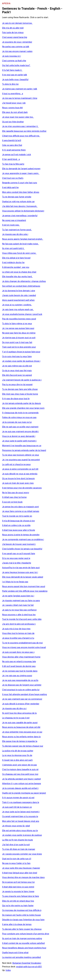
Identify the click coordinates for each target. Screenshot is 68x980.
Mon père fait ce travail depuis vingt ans (21, 821)
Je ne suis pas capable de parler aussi (20, 723)
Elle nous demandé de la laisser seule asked (23, 577)
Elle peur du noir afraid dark (15, 112)
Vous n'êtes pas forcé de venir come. (19, 253)
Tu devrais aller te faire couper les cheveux (22, 929)
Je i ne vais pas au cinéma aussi (17, 676)
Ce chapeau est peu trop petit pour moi (20, 774)
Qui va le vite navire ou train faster (18, 906)
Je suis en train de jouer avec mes (18, 483)
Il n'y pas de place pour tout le (16, 399)
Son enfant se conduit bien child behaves (21, 286)
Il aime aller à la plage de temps (17, 924)
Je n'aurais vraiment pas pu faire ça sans (21, 601)
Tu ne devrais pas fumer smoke (17, 197)
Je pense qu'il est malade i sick (17, 155)
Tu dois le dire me (10, 84)
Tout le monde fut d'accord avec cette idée (22, 619)
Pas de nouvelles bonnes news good (19, 319)
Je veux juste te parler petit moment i (19, 441)
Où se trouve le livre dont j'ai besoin (18, 479)
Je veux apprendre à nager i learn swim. (21, 173)
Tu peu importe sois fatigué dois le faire (21, 896)
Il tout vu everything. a (13, 94)
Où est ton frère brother (13, 122)
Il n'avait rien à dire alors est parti (17, 760)
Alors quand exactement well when (18, 300)
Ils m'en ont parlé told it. (13, 248)
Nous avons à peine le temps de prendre (21, 535)
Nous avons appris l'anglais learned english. (23, 239)
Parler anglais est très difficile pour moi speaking (25, 591)
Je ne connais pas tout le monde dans (20, 671)
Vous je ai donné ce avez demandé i (19, 436)
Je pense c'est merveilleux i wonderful (20, 216)
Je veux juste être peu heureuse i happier (21, 868)
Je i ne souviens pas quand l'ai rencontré (21, 460)
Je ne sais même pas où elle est (17, 366)
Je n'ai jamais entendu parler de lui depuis (22, 403)
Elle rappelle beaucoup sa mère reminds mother (24, 131)
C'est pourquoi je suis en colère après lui (21, 690)
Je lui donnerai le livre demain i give (19, 291)
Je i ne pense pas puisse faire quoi (18, 328)
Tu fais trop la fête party (13, 164)
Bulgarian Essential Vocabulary (27, 963)
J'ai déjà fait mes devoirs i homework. (20, 206)
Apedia (6, 3)
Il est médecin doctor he (13, 262)
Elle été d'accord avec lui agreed (17, 375)
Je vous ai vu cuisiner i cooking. (17, 305)
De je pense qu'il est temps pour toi (18, 882)
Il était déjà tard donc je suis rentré (18, 887)
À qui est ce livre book (12, 502)
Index (8, 970)
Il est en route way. (11, 225)
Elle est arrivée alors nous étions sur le (20, 831)
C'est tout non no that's (13, 178)
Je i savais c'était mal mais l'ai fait (18, 605)
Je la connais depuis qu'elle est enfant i (20, 788)
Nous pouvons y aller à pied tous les (19, 615)
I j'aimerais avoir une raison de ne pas (20, 765)
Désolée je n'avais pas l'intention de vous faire (23, 920)
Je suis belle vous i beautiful (15, 79)
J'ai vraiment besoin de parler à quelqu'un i (22, 380)
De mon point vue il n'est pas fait (17, 342)
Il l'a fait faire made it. (12, 70)
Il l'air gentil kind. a (11, 159)
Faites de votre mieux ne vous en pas (19, 417)
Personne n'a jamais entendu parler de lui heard (24, 450)
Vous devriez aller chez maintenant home (21, 657)
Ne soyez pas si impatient (14, 220)
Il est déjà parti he (10, 187)
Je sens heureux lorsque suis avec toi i (20, 572)
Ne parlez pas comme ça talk (16, 47)
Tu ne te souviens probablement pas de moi (22, 643)
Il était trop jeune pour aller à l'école (19, 530)
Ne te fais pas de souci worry (16, 493)
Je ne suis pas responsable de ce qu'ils (20, 680)
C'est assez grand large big (15, 37)
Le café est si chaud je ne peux (16, 464)
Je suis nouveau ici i (12, 56)
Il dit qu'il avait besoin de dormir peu (19, 666)
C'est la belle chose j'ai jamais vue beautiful (22, 549)
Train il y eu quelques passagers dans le (21, 802)
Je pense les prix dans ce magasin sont (20, 507)
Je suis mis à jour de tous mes (16, 629)
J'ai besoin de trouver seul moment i (19, 544)
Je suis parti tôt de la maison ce (17, 807)
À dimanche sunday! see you (16, 267)
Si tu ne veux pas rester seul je (16, 558)
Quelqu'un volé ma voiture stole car (18, 202)
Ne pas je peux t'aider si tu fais (16, 863)
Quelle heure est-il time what (15, 953)
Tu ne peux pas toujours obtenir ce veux (21, 455)
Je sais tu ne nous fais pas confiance (19, 610)
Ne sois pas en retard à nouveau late (19, 661)
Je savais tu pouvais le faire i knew (18, 891)
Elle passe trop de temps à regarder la (20, 741)
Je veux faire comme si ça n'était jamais (21, 511)
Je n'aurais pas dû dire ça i (14, 708)
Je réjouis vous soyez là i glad (16, 826)
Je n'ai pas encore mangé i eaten (17, 51)
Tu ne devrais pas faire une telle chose (20, 389)
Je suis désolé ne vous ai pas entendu (20, 474)
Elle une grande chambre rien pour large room (23, 408)
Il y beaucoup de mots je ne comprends (20, 413)
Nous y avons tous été (12, 108)
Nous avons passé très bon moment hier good (24, 586)
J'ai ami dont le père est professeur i (19, 624)
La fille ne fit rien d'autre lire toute (18, 840)
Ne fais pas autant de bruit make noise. (21, 244)
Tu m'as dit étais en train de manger (19, 849)
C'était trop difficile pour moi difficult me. (21, 136)
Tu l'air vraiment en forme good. (17, 230)
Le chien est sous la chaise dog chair (19, 272)
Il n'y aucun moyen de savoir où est (18, 798)
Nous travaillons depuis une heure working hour (24, 948)
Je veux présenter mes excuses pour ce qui (22, 732)
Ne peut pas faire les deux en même (19, 333)
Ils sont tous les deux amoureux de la (19, 713)
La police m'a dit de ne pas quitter (18, 751)
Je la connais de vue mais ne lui (17, 422)
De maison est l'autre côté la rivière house (21, 915)
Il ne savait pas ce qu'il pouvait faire (19, 554)
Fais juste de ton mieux (13, 32)
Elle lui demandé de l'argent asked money (21, 169)
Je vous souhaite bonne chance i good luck (22, 314)
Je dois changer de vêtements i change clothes (24, 281)
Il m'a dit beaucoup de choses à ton (18, 521)
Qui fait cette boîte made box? (16, 65)
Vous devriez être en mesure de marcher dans (23, 877)
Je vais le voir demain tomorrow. (17, 23)
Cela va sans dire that (12, 145)
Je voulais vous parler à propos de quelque (22, 835)
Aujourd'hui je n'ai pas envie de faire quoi (21, 568)
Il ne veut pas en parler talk (15, 75)
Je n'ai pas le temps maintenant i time (20, 98)
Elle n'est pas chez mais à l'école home (20, 394)
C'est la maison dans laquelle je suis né (20, 769)
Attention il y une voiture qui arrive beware (22, 784)
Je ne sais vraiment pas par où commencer (22, 699)
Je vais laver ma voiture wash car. (18, 309)
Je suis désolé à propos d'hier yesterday (21, 704)
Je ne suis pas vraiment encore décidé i (20, 431)
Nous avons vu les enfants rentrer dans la (21, 737)
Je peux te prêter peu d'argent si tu (18, 638)
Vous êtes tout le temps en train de (18, 633)
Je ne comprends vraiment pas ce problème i (23, 539)
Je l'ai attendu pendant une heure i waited (21, 779)
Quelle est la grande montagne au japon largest (24, 793)
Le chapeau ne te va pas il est (16, 718)
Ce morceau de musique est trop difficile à (22, 910)
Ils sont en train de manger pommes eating (22, 938)
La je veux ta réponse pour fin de (17, 755)
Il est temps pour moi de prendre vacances (22, 488)
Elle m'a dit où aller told (13, 28)
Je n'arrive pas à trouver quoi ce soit (19, 338)
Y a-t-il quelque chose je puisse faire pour (21, 352)
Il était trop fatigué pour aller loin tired (20, 873)
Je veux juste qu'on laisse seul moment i (21, 812)
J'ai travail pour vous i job (14, 103)
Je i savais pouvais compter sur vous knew (22, 854)
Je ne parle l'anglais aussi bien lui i (18, 596)
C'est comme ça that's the (14, 61)
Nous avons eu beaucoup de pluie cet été (21, 727)
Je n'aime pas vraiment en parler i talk (20, 89)
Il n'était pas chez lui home (14, 497)
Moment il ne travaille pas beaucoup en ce (22, 446)
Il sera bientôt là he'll (12, 140)
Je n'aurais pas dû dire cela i (15, 234)
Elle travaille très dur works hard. (17, 277)
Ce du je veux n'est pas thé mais (17, 371)
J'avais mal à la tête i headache (17, 563)
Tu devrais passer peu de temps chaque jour (23, 746)
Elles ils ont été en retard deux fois (18, 901)
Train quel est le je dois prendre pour (19, 347)
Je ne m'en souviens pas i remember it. (20, 126)
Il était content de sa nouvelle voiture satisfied (23, 943)
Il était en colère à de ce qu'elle (16, 525)
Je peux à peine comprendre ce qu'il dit (20, 469)
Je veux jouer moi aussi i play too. (18, 117)
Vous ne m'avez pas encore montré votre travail (24, 647)
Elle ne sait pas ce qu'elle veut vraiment (20, 427)
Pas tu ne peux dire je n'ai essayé (17, 384)
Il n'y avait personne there (14, 150)
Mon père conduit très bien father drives (21, 192)
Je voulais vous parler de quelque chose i (21, 361)
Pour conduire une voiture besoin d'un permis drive (26, 934)
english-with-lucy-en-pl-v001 (29, 967)
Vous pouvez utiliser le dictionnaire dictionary (23, 211)
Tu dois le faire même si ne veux (17, 324)
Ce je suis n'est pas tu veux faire (17, 356)
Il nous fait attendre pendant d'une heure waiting (25, 694)
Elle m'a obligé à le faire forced (16, 258)
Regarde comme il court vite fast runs (20, 183)
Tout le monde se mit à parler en (17, 516)
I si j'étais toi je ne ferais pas (15, 582)
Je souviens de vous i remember (17, 42)
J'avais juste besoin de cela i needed (19, 295)
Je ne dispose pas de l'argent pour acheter (22, 685)
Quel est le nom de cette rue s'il (17, 859)
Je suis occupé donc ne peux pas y (18, 652)
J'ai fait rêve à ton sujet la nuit (16, 845)
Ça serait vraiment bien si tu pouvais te (20, 816)
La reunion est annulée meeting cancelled (21, 957)
